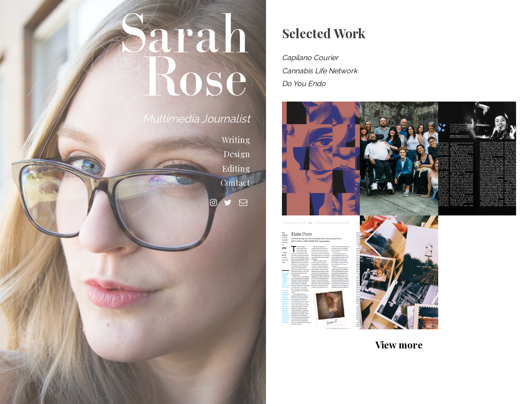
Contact (235, 183)
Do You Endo (304, 84)
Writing (236, 140)
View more (399, 344)
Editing (236, 169)
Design (237, 154)
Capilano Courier (310, 58)
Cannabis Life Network (320, 71)
